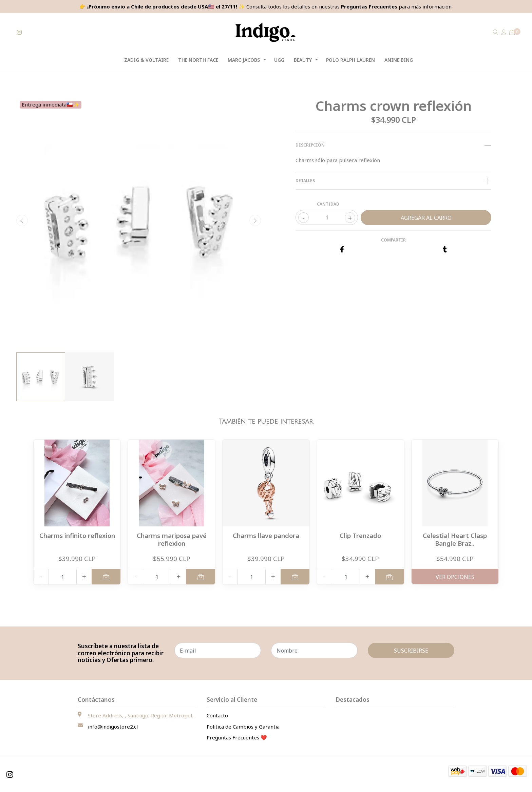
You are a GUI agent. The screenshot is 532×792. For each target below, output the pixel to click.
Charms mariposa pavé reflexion (172, 539)
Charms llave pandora (266, 535)
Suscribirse (411, 651)
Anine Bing (399, 60)
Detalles (393, 181)
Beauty (303, 60)
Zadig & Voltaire (146, 60)
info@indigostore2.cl (113, 727)
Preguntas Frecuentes (369, 6)
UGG (279, 60)
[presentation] (22, 220)
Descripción (393, 145)
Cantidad (328, 204)
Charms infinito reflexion (77, 535)
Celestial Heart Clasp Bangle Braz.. (455, 539)
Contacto (217, 715)
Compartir (393, 240)
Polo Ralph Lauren (350, 60)
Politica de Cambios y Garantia (243, 727)
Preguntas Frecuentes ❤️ (237, 737)
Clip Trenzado (360, 535)
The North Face (198, 60)
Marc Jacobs (244, 60)
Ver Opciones (455, 577)
